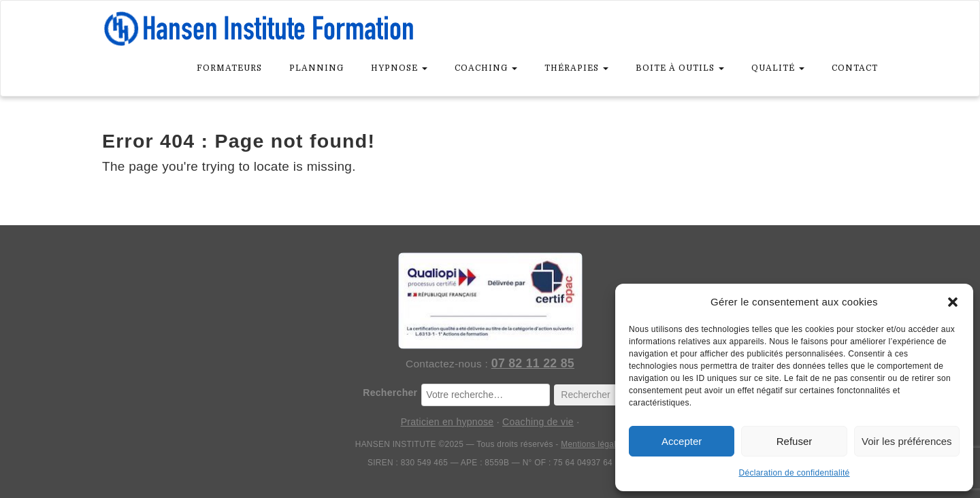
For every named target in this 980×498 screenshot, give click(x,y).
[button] (953, 302)
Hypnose (399, 68)
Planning (316, 68)
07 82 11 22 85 (533, 363)
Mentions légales (593, 444)
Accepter (682, 441)
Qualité (778, 68)
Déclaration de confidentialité (794, 473)
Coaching (486, 68)
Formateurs (229, 68)
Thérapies (576, 68)
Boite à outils (680, 68)
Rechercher (390, 393)
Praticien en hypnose (447, 422)
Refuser (795, 441)
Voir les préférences (907, 441)
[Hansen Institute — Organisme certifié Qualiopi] (490, 301)
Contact (855, 68)
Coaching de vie (538, 422)
